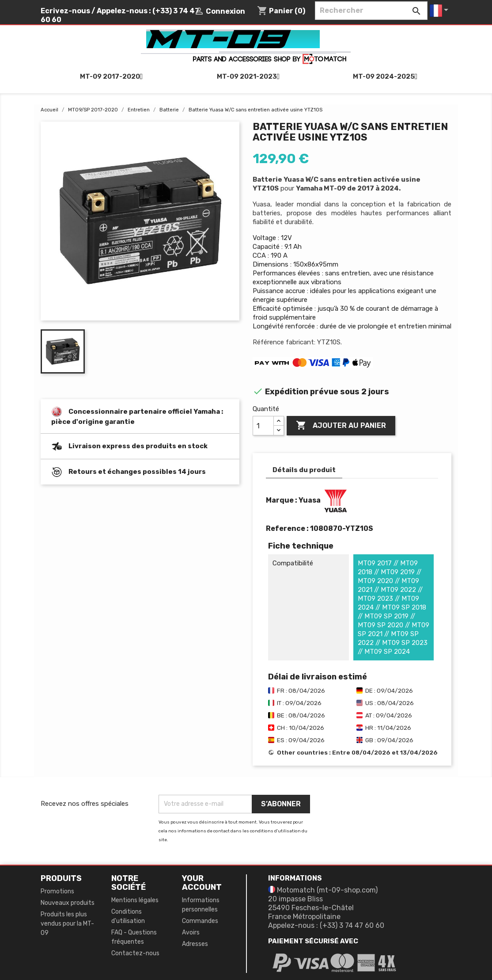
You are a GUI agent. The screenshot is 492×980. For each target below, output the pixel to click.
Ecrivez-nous (65, 11)
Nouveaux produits (68, 903)
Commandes (200, 921)
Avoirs (191, 932)
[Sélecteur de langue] (441, 11)
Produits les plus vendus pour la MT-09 (67, 924)
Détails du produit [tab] (304, 470)
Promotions (57, 891)
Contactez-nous (135, 953)
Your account (202, 883)
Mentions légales (135, 900)
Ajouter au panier (341, 426)
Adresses (195, 944)
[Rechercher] (371, 11)
